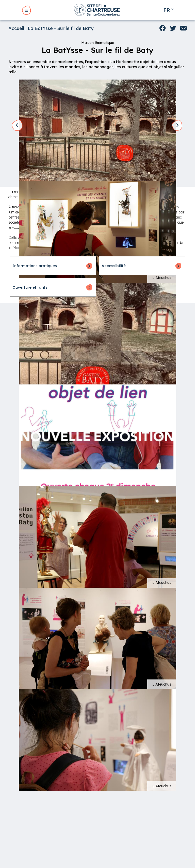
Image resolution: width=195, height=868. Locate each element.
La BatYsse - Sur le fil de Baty (61, 28)
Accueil (16, 28)
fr (167, 10)
